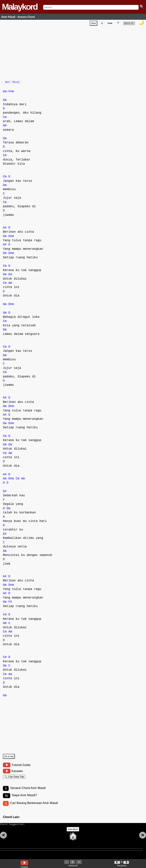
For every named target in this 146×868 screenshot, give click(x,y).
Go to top (9, 758)
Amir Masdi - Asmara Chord (18, 17)
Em (10, 276)
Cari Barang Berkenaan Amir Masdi (34, 807)
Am (10, 285)
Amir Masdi (12, 83)
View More (73, 835)
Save (94, 24)
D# (5, 493)
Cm (5, 119)
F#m (11, 93)
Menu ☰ (129, 24)
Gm (5, 93)
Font (110, 24)
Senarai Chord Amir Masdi (28, 792)
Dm (5, 332)
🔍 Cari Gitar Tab (14, 779)
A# (5, 230)
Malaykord (20, 7)
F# (10, 604)
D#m (11, 238)
